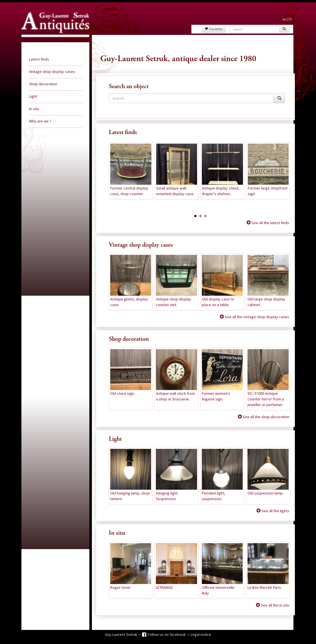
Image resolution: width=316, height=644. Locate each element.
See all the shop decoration (266, 417)
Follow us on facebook (167, 634)
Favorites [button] (214, 29)
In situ (34, 109)
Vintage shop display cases (52, 72)
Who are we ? (40, 121)
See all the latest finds (270, 223)
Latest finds (39, 59)
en (285, 19)
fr (291, 19)
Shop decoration (43, 84)
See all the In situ (275, 605)
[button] (195, 216)
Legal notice (201, 634)
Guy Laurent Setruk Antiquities (54, 42)
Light (33, 96)
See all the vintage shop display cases (257, 317)
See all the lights (275, 511)
